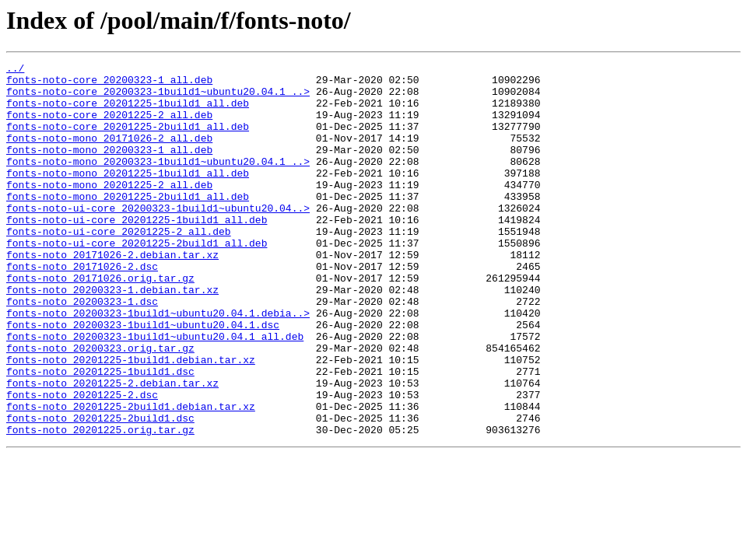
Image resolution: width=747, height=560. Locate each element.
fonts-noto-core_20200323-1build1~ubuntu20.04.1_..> (158, 98)
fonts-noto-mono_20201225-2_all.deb (109, 210)
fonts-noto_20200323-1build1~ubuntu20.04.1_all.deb (155, 392)
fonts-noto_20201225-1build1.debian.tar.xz (131, 420)
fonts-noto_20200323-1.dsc (82, 350)
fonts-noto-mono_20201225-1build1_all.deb (128, 196)
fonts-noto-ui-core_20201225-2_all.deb (119, 266)
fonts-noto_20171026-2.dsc (82, 308)
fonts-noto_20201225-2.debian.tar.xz (112, 448)
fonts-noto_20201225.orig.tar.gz (100, 504)
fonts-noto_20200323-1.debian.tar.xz (112, 336)
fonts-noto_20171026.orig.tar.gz (100, 322)
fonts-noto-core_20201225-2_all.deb (109, 126)
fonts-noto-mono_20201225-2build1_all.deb (128, 224)
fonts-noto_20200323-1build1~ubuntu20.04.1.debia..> (158, 364)
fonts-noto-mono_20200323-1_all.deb (109, 168)
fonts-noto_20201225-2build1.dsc (100, 490)
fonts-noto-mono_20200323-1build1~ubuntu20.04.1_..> (158, 182)
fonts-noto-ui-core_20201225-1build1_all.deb (137, 252)
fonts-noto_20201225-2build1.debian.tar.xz (131, 476)
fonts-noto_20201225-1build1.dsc (100, 434)
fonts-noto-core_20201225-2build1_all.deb (128, 140)
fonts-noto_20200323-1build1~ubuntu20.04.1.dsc (143, 378)
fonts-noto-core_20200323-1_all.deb (109, 84)
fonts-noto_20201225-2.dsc (82, 462)
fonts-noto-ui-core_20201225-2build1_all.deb (137, 280)
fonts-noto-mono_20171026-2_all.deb (109, 154)
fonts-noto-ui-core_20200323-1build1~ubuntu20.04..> (158, 238)
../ (15, 70)
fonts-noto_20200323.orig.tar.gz (100, 406)
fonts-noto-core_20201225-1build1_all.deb (128, 112)
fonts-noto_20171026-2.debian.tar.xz (112, 294)
